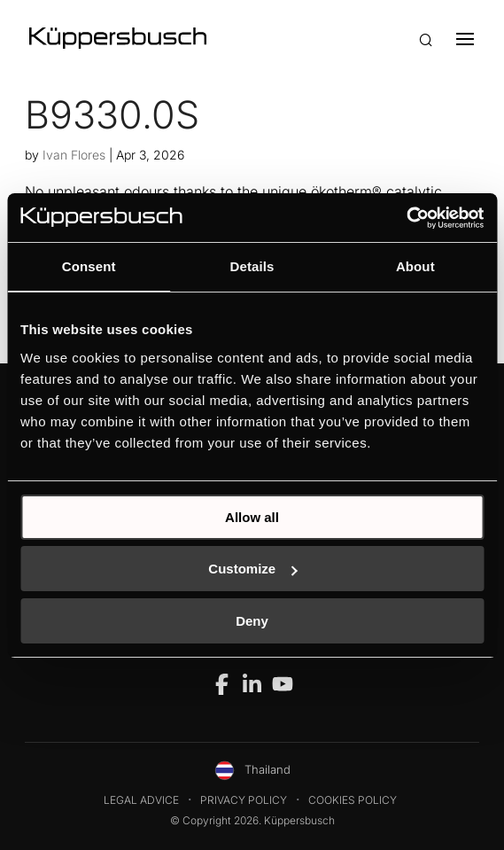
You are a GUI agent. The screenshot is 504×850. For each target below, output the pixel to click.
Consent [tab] (89, 266)
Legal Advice (141, 800)
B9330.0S (112, 114)
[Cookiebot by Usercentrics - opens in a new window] (406, 218)
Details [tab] (252, 266)
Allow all (252, 517)
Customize (252, 569)
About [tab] (415, 266)
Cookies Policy (353, 800)
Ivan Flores (74, 155)
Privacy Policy (244, 800)
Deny (252, 621)
